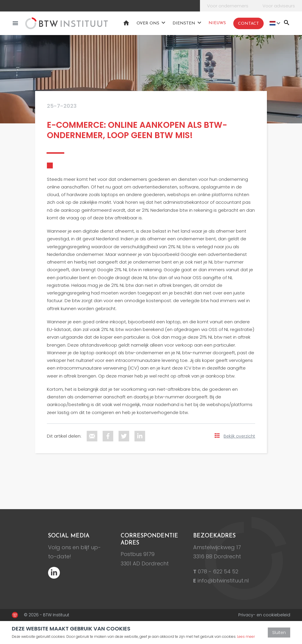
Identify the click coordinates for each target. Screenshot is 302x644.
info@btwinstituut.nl (223, 581)
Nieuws (217, 23)
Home (126, 23)
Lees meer (246, 636)
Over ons (148, 23)
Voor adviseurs (279, 6)
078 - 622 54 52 (218, 571)
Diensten (184, 23)
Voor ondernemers (228, 6)
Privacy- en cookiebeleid (264, 615)
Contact (248, 24)
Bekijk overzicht (239, 436)
